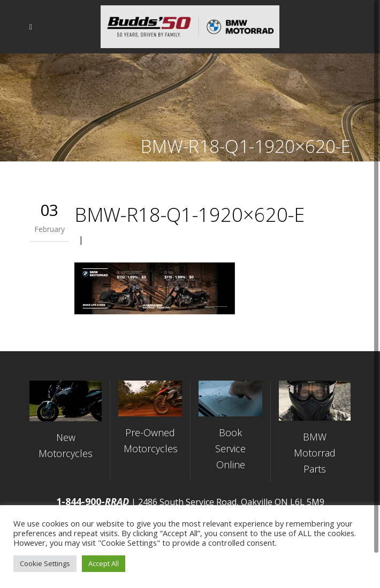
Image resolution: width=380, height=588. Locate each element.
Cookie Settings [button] (45, 563)
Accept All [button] (104, 563)
